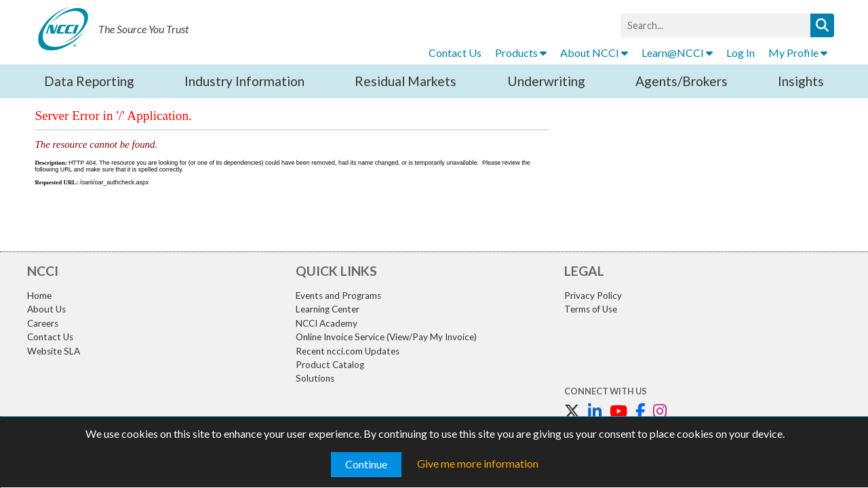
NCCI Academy (327, 323)
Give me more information (478, 463)
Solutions (315, 378)
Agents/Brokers (682, 81)
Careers (43, 323)
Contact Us (455, 53)
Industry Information (244, 81)
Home (39, 296)
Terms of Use (591, 309)
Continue (366, 464)
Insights (801, 81)
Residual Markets (406, 81)
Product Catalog (330, 365)
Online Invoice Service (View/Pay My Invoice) (386, 337)
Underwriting (546, 81)
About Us (46, 309)
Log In (741, 53)
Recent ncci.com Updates (348, 351)
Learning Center (328, 309)
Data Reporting (89, 81)
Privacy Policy (593, 296)
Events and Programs (338, 296)
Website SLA (54, 351)
